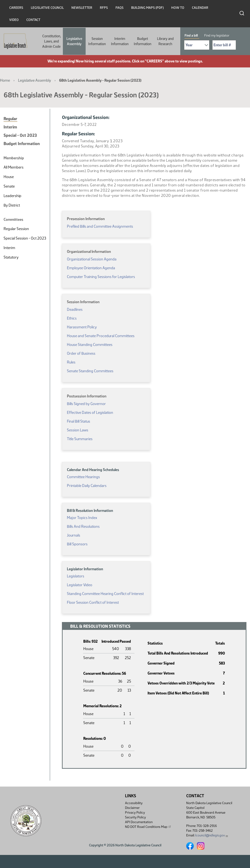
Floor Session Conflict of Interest (93, 602)
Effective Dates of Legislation (90, 413)
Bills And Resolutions (83, 526)
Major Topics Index (82, 518)
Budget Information (143, 41)
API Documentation (139, 822)
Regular (10, 119)
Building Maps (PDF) (147, 8)
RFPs (104, 8)
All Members (14, 167)
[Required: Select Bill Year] (197, 45)
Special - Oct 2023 (20, 135)
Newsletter (82, 8)
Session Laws (78, 430)
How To (178, 8)
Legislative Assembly (74, 41)
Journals (74, 535)
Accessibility (134, 803)
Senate (9, 186)
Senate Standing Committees (90, 371)
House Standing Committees (90, 345)
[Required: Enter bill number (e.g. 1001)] (224, 45)
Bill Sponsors (77, 544)
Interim (10, 127)
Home (5, 80)
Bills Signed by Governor (86, 404)
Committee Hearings (83, 477)
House (9, 177)
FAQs (120, 8)
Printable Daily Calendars (87, 486)
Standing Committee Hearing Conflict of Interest (105, 594)
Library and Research (165, 41)
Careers (16, 8)
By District (12, 205)
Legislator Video (80, 585)
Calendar (200, 8)
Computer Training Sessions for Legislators (101, 277)
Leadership (12, 196)
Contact (33, 20)
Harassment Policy (82, 327)
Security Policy (135, 817)
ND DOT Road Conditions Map (148, 827)
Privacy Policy (135, 813)
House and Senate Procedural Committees (101, 336)
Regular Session (16, 229)
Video (14, 20)
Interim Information (120, 41)
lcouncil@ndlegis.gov (212, 835)
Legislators (76, 576)
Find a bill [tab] (191, 35)
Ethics (72, 318)
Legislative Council (47, 8)
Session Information (97, 41)
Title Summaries (80, 439)
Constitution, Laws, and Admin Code (52, 41)
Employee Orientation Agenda (91, 268)
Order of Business (81, 353)
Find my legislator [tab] (217, 35)
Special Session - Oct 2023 (25, 238)
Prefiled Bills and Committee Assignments (100, 226)
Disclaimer (132, 808)
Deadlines (75, 309)
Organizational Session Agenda (92, 259)
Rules (71, 362)
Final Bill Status (79, 421)
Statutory (11, 257)
